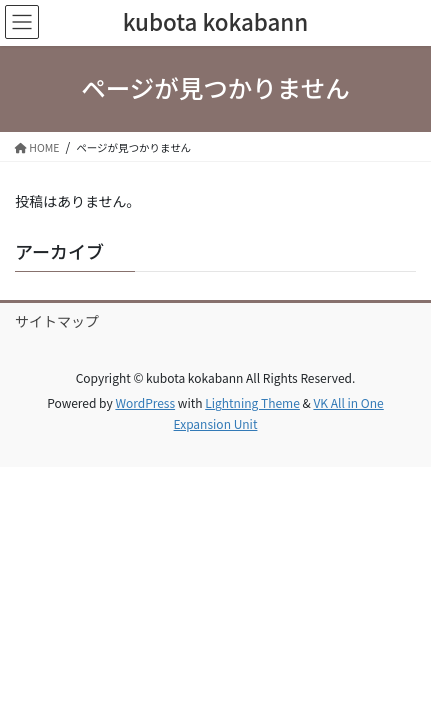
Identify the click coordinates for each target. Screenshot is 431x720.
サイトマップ (57, 321)
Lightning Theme (252, 402)
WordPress (145, 402)
